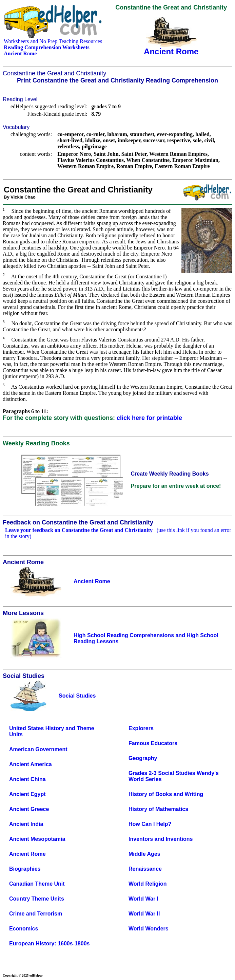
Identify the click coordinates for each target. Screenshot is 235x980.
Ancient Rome (27, 854)
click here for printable (149, 418)
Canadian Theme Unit (37, 884)
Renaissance (145, 869)
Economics (24, 929)
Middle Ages (144, 854)
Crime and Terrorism (36, 914)
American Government (38, 749)
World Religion (148, 884)
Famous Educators (153, 743)
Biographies (25, 869)
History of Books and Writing (166, 794)
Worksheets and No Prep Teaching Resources (53, 41)
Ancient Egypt (27, 794)
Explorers (141, 728)
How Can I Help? (150, 824)
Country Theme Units (37, 899)
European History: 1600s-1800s (49, 944)
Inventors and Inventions (161, 839)
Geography (143, 758)
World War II (144, 914)
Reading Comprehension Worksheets (47, 47)
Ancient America (31, 764)
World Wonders (149, 929)
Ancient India (26, 824)
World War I (143, 899)
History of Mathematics (158, 809)
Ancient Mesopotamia (37, 839)
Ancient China (27, 779)
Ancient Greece (29, 809)
